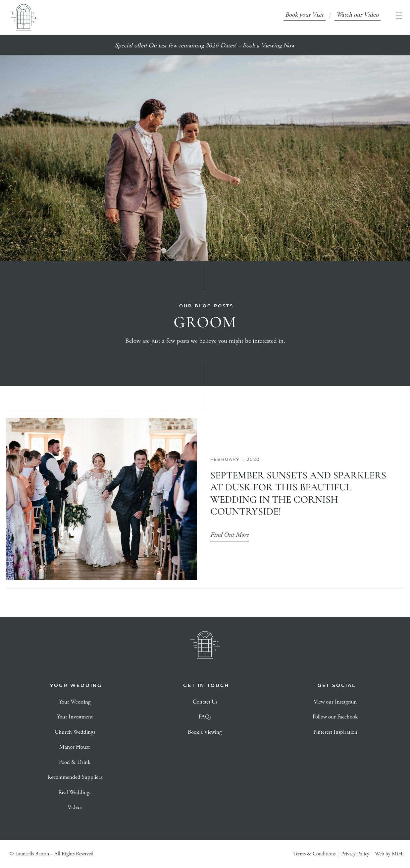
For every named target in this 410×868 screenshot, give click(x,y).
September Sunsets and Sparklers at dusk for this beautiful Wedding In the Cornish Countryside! (298, 493)
